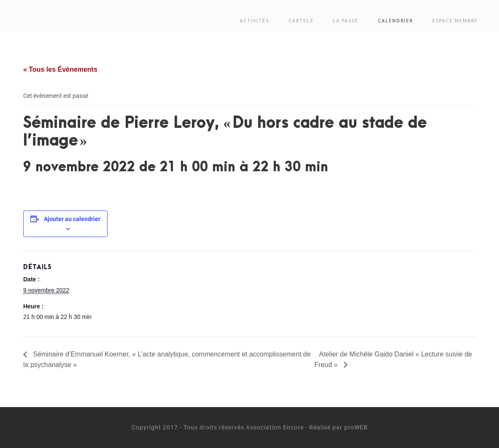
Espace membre (455, 20)
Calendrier (395, 20)
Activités (254, 20)
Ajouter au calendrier (72, 219)
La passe (346, 20)
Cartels (301, 20)
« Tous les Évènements (60, 69)
